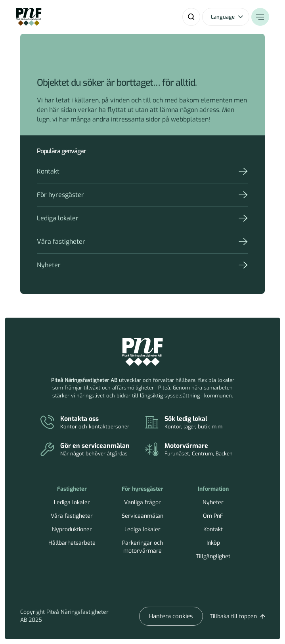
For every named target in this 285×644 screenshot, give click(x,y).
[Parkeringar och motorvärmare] (197, 450)
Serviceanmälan (142, 516)
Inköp (213, 543)
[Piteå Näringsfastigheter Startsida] (142, 352)
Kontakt (48, 171)
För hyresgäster (60, 195)
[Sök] (191, 17)
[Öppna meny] (260, 17)
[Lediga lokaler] (197, 423)
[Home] (29, 17)
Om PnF (213, 516)
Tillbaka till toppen (233, 616)
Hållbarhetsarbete (72, 543)
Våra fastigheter (61, 242)
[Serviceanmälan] (93, 450)
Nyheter (49, 265)
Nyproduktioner (72, 529)
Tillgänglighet (213, 556)
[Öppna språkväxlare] (226, 17)
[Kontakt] (93, 423)
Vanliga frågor (142, 502)
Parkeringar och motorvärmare (142, 547)
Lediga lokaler (58, 218)
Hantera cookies (171, 616)
